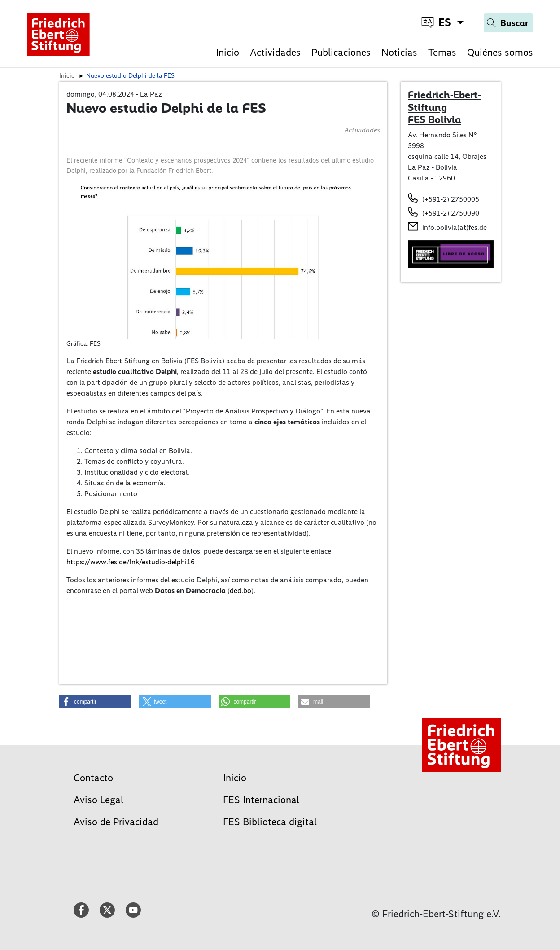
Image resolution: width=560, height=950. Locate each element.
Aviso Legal (98, 800)
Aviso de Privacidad (116, 822)
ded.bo (241, 591)
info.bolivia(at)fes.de (455, 227)
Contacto (93, 778)
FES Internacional (261, 800)
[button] (95, 702)
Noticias (399, 52)
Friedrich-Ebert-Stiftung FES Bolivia (444, 107)
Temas (442, 52)
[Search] (508, 23)
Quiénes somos (500, 52)
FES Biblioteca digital (270, 822)
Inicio (227, 52)
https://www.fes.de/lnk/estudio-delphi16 (131, 562)
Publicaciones (341, 52)
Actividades (275, 52)
